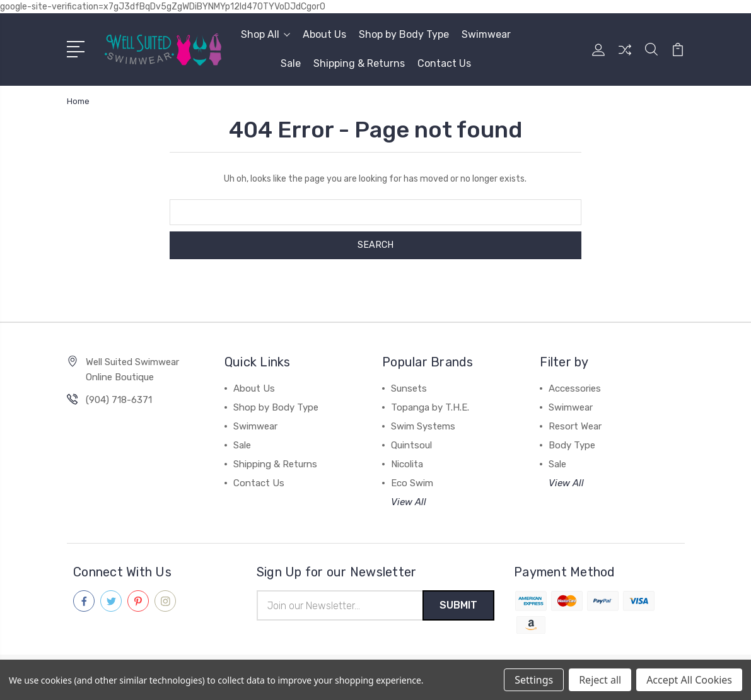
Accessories (575, 388)
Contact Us (444, 63)
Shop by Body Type (404, 34)
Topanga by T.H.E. (430, 407)
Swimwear (486, 34)
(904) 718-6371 (119, 400)
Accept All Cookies (689, 680)
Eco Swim (412, 483)
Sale (291, 63)
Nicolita (407, 464)
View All (409, 502)
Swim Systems (423, 426)
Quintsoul (411, 445)
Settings (534, 680)
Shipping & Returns (359, 63)
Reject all (600, 680)
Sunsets (409, 388)
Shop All (265, 34)
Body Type (572, 445)
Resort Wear (575, 426)
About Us (324, 34)
